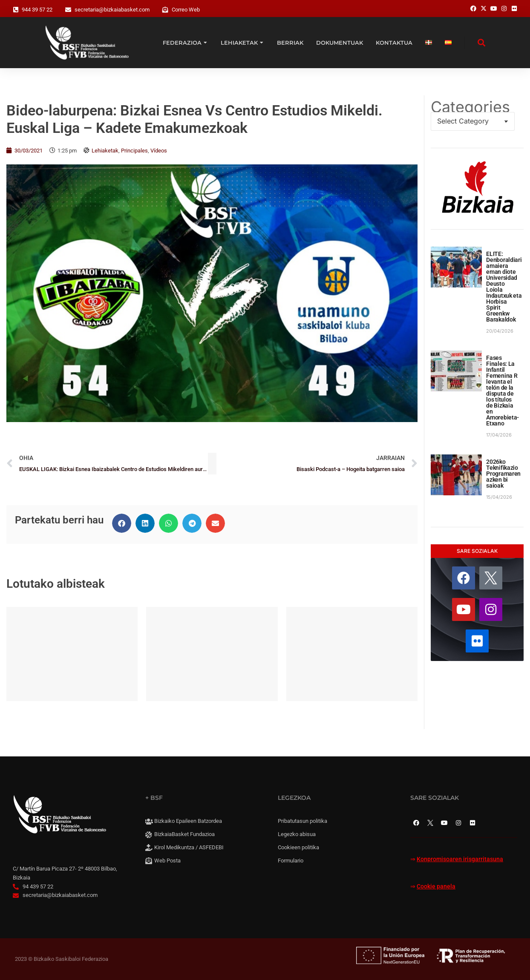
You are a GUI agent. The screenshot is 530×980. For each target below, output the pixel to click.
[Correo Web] (165, 10)
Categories (470, 107)
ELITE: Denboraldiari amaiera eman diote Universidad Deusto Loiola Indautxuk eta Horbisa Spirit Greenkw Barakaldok (504, 287)
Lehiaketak (105, 151)
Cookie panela (436, 887)
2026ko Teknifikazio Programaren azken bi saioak (503, 474)
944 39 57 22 (37, 10)
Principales (134, 151)
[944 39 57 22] (16, 10)
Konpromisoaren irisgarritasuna (460, 859)
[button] (122, 523)
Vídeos (159, 151)
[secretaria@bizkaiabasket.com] (68, 10)
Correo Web (186, 10)
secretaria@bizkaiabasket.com (112, 10)
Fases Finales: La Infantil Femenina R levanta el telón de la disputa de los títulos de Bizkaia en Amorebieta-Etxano (503, 391)
